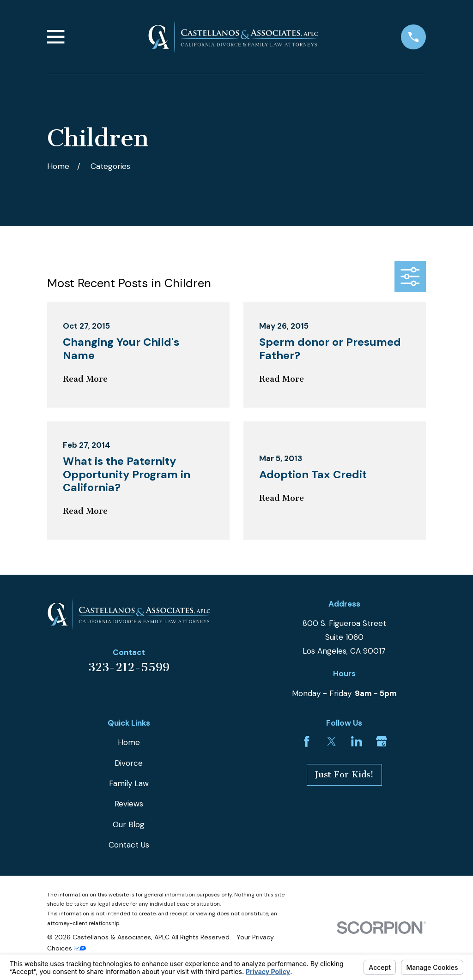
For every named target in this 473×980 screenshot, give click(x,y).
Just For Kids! (344, 775)
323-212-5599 (129, 667)
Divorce (129, 763)
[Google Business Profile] (382, 741)
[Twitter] (332, 741)
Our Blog (129, 824)
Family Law (129, 783)
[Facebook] (307, 741)
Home (129, 742)
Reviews (129, 804)
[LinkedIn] (357, 741)
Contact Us (129, 845)
